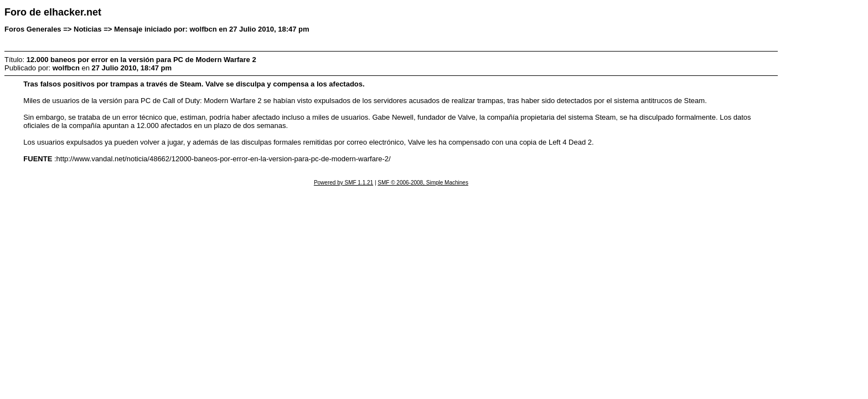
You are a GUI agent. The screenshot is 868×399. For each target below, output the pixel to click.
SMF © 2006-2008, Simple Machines (423, 183)
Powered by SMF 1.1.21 (343, 183)
